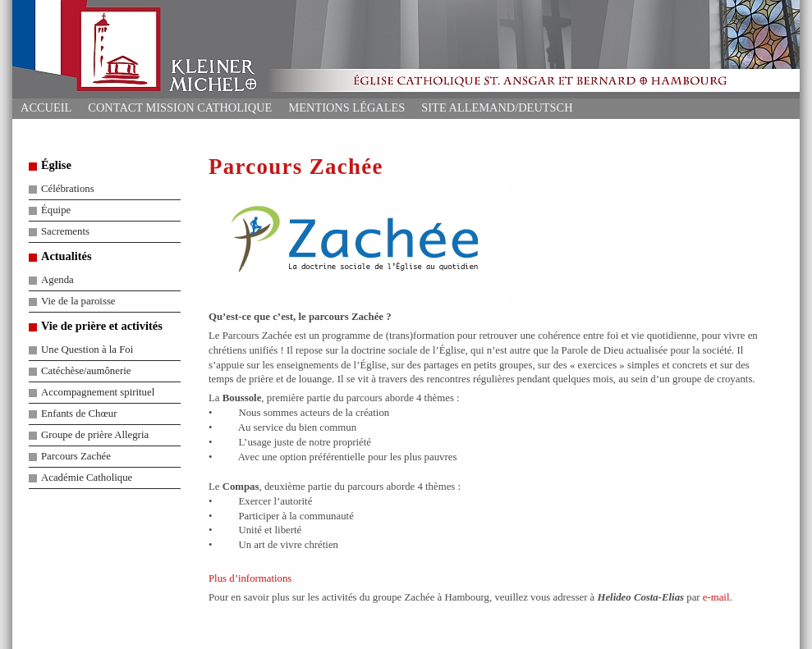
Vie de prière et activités (102, 326)
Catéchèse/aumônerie (86, 371)
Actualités (67, 256)
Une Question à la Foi (87, 350)
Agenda (57, 280)
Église (56, 165)
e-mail (716, 597)
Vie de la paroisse (78, 301)
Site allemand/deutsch (497, 107)
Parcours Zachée (76, 456)
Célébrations (68, 189)
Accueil (46, 107)
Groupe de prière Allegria (95, 435)
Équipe (56, 210)
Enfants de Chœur (79, 414)
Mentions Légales (346, 107)
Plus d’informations (250, 578)
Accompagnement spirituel (98, 392)
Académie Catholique (87, 478)
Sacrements (65, 231)
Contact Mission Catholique (180, 107)
